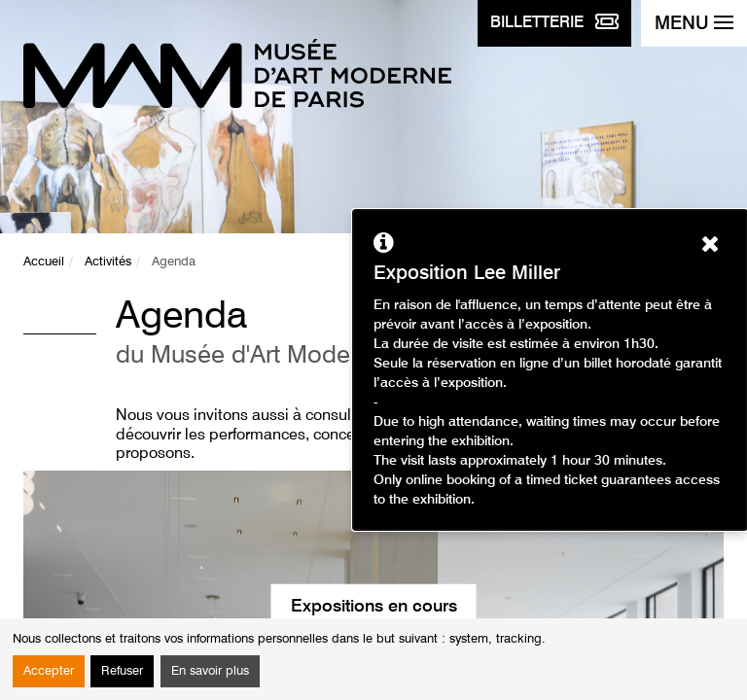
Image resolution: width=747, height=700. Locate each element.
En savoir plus (210, 671)
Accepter (49, 671)
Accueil (44, 262)
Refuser (122, 671)
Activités (108, 262)
